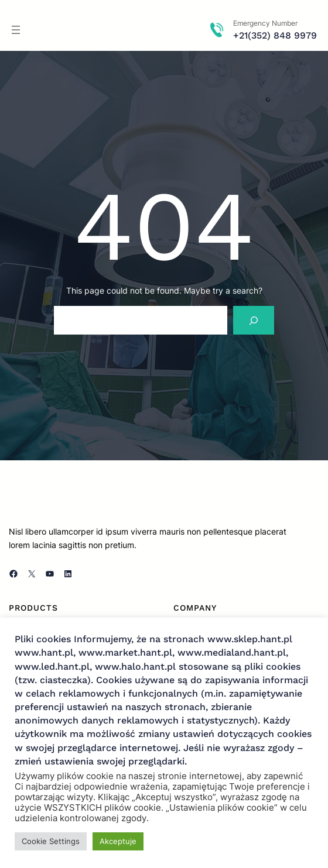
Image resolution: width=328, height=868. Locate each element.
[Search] (254, 320)
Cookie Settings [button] (51, 841)
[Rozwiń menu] (16, 30)
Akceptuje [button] (118, 841)
